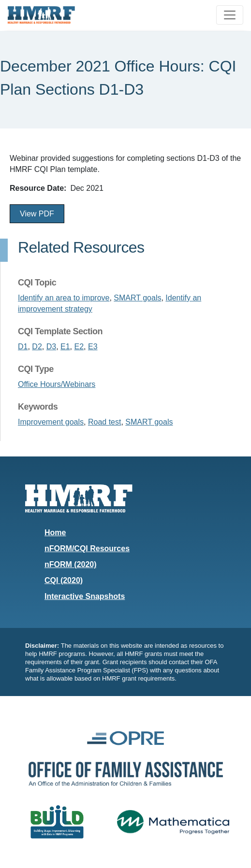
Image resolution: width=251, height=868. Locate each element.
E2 (79, 347)
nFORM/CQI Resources (87, 548)
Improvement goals (51, 422)
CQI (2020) (64, 580)
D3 (51, 347)
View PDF (37, 214)
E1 (65, 347)
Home (55, 533)
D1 (23, 347)
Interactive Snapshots (85, 596)
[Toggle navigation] (230, 15)
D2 (37, 347)
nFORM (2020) (71, 564)
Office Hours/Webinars (57, 384)
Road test (104, 422)
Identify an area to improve (64, 298)
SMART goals (137, 298)
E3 (93, 347)
